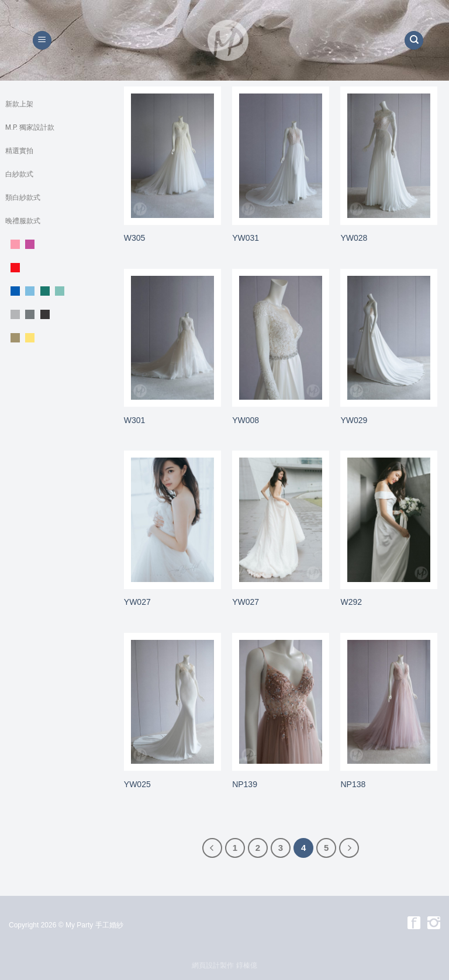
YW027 (137, 602)
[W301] (172, 338)
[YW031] (281, 156)
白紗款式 (19, 174)
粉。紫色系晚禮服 (56, 244)
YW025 (137, 784)
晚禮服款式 (23, 221)
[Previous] (212, 848)
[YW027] (172, 520)
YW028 (354, 238)
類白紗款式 (23, 198)
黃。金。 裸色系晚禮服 (56, 338)
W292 (351, 602)
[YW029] (389, 338)
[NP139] (281, 702)
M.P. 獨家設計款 (30, 127)
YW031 (246, 238)
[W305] (172, 156)
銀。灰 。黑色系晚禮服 (56, 314)
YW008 (246, 420)
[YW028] (389, 156)
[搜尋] (414, 41)
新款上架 (19, 104)
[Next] (349, 848)
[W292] (389, 520)
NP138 (353, 784)
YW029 (354, 420)
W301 (135, 420)
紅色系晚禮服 (56, 268)
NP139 (245, 784)
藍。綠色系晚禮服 (56, 291)
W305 (135, 238)
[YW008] (281, 338)
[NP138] (389, 702)
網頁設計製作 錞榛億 (224, 965)
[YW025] (172, 702)
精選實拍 (19, 151)
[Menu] (42, 41)
